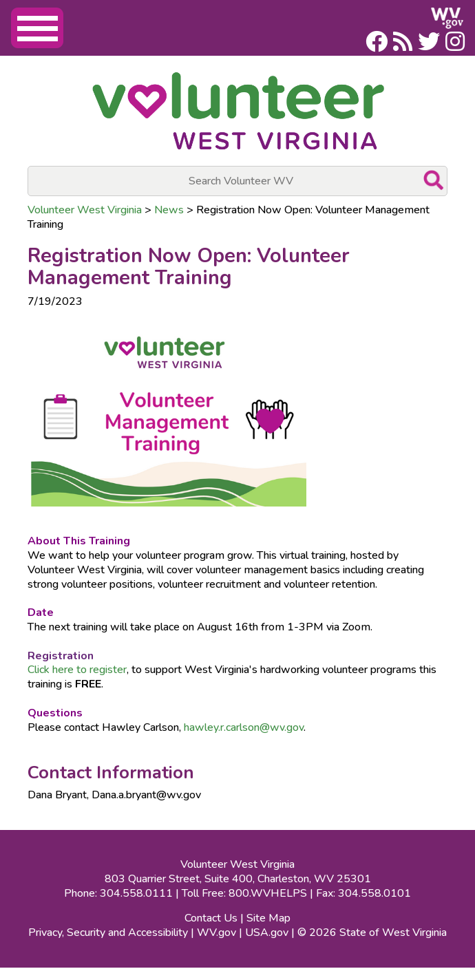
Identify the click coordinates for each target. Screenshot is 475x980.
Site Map (268, 918)
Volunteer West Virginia (85, 210)
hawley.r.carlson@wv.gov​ (244, 727)
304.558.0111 (136, 893)
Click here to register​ (77, 670)
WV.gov (217, 933)
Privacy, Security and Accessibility (108, 933)
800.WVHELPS (268, 893)
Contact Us (211, 918)
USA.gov (267, 933)
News (169, 210)
